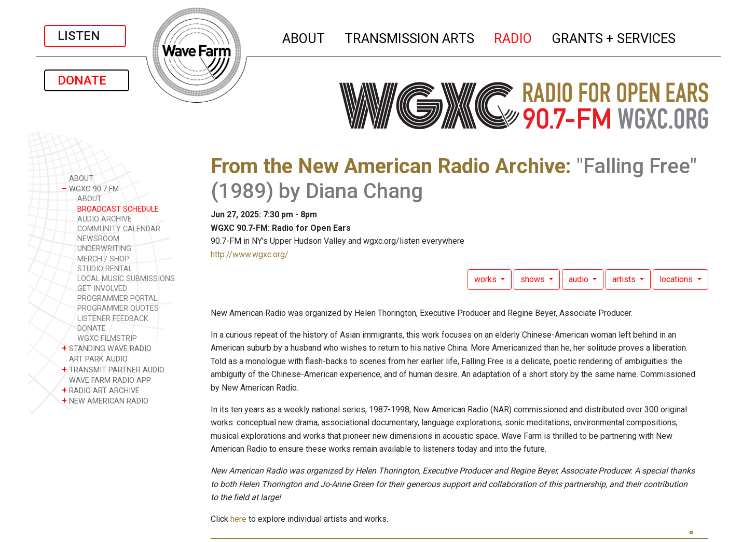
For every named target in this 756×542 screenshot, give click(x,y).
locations (677, 279)
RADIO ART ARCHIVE (101, 390)
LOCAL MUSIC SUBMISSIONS (126, 279)
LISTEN (85, 36)
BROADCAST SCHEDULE (118, 209)
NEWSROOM (98, 239)
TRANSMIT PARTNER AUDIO (113, 370)
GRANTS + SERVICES (614, 37)
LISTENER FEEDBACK (113, 319)
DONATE (87, 80)
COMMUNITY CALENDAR (119, 229)
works (486, 279)
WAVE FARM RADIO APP (106, 380)
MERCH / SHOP (103, 259)
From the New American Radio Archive (388, 166)
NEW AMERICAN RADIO (105, 401)
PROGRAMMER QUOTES (118, 308)
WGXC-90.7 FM (90, 189)
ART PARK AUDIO (95, 359)
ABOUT (304, 37)
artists (625, 279)
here (238, 519)
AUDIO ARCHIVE (105, 219)
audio (580, 279)
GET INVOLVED (102, 289)
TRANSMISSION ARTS (410, 37)
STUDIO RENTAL (105, 269)
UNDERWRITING (104, 249)
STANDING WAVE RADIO (107, 348)
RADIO (513, 37)
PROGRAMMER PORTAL (117, 298)
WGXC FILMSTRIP (107, 338)
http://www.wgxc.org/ (250, 254)
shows (534, 279)
